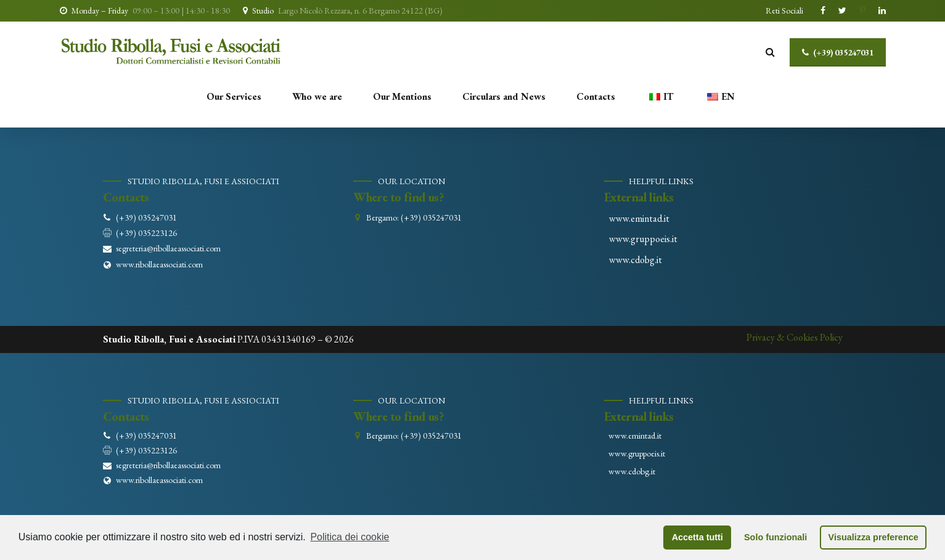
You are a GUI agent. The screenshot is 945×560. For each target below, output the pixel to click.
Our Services (234, 96)
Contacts (596, 96)
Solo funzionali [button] (775, 537)
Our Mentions (402, 96)
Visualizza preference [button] (873, 537)
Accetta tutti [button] (697, 537)
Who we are (317, 96)
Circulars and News (504, 96)
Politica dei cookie (350, 537)
